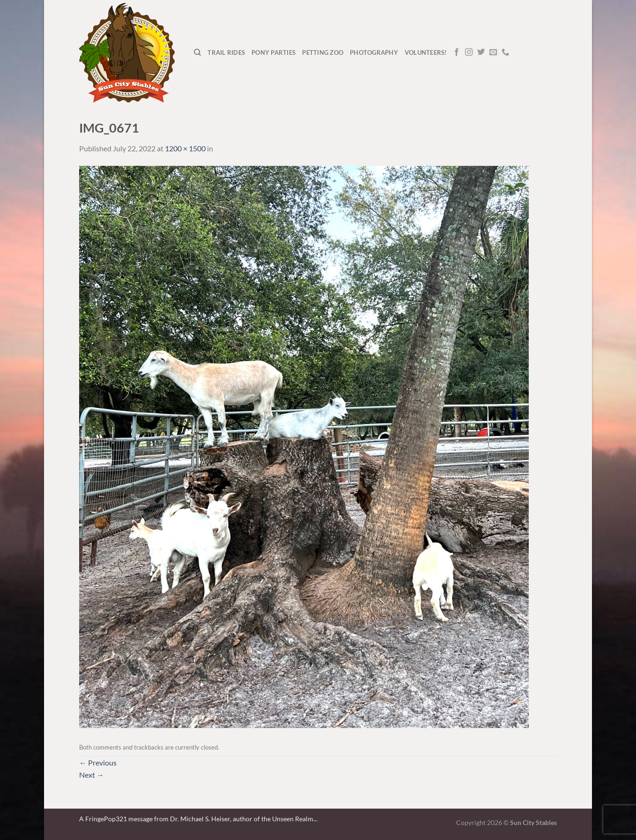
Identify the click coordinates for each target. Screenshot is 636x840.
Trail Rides (226, 52)
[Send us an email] (493, 52)
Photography (374, 52)
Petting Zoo (323, 52)
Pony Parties (274, 52)
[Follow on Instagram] (469, 52)
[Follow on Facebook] (457, 52)
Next (92, 775)
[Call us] (505, 52)
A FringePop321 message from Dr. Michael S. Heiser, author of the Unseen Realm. (197, 819)
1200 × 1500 (185, 148)
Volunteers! (426, 52)
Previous (98, 762)
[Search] (197, 52)
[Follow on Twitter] (481, 52)
